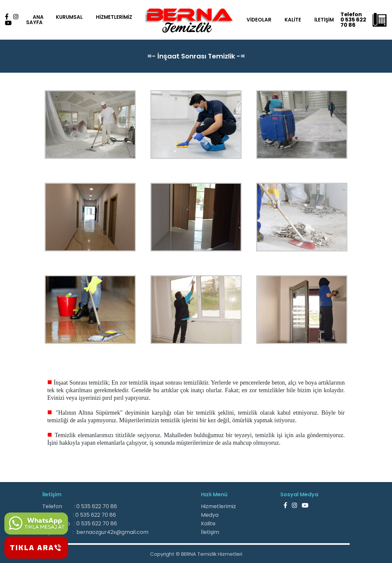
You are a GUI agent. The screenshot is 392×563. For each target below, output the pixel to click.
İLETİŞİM (325, 20)
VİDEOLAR (260, 20)
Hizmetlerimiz (218, 506)
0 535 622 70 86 (351, 22)
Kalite (208, 524)
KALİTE (294, 20)
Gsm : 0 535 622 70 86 (79, 515)
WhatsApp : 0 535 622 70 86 (80, 524)
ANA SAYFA (34, 20)
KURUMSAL (69, 17)
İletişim (210, 532)
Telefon (353, 12)
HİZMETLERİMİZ (113, 17)
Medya (210, 515)
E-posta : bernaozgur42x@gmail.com (95, 532)
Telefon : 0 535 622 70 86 (80, 506)
